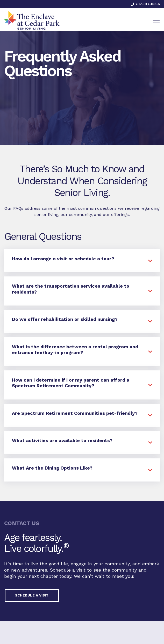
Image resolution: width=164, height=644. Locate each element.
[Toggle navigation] (156, 23)
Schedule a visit (32, 595)
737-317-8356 (145, 4)
